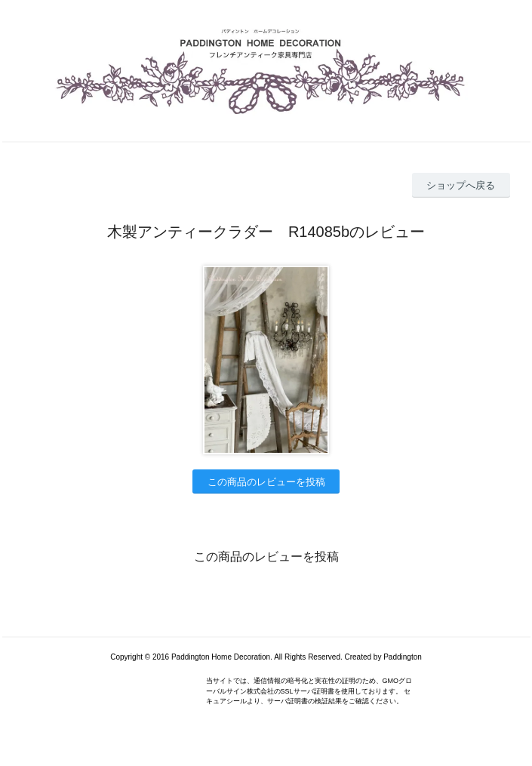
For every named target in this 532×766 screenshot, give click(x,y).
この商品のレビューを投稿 (266, 482)
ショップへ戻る (461, 185)
